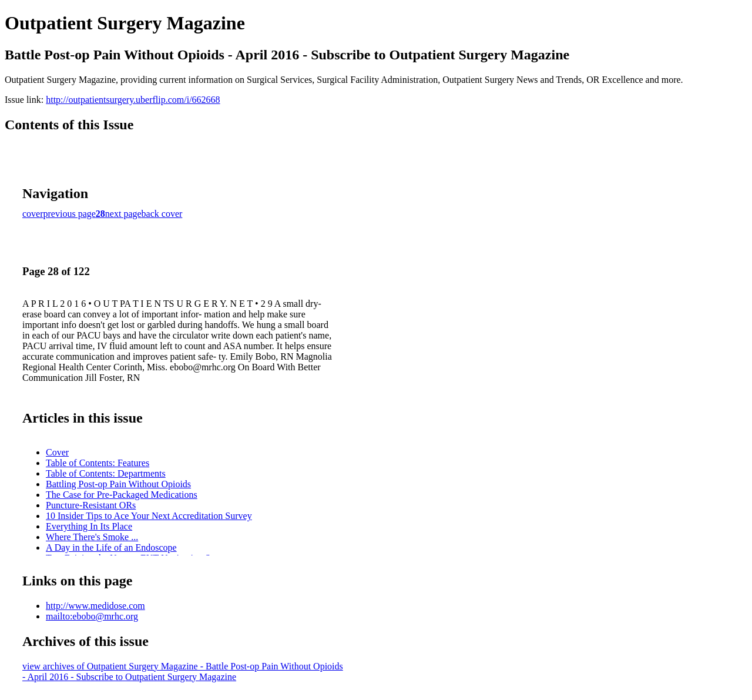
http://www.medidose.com (95, 606)
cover (33, 214)
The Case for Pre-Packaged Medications (122, 495)
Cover (57, 452)
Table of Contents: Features (98, 463)
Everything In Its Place (89, 526)
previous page (70, 214)
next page (123, 214)
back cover (162, 214)
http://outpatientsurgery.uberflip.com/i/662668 (133, 100)
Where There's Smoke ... (92, 537)
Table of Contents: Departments (106, 473)
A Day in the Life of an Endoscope (111, 547)
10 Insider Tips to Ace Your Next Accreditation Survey (149, 516)
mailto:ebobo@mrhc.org (92, 616)
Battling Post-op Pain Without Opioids (118, 484)
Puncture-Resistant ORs (91, 505)
